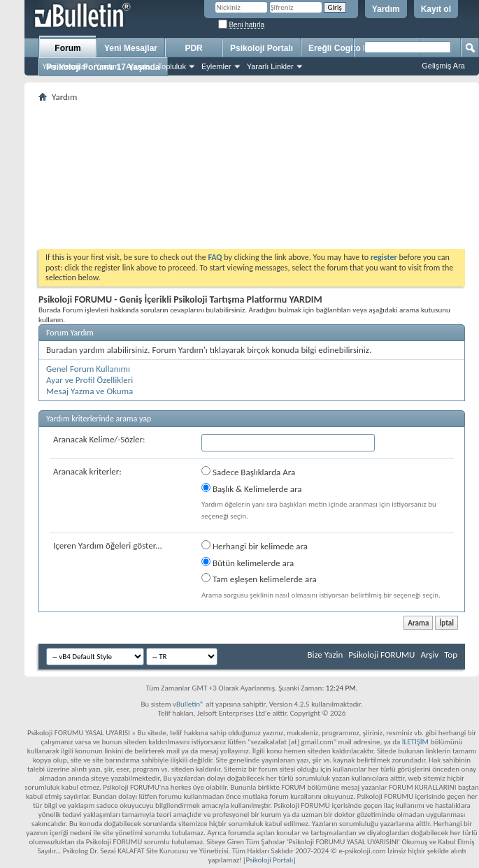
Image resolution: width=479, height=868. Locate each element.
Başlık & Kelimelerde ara (252, 489)
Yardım (386, 9)
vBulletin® (188, 704)
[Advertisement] (252, 175)
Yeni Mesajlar (65, 66)
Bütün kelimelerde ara (248, 563)
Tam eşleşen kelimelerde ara (259, 579)
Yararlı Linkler (270, 66)
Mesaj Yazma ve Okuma (90, 391)
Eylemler (216, 66)
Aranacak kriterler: (87, 471)
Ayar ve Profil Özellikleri (90, 380)
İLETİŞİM (415, 742)
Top (451, 654)
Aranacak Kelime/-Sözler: (99, 439)
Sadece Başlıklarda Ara (248, 472)
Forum (67, 48)
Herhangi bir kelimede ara (255, 546)
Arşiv (429, 654)
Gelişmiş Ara (443, 66)
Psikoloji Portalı (262, 48)
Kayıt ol (436, 9)
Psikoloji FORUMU (381, 654)
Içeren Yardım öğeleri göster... (108, 545)
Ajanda (138, 66)
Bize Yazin (325, 654)
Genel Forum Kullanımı (88, 369)
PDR (193, 48)
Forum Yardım (70, 333)
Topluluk (172, 66)
